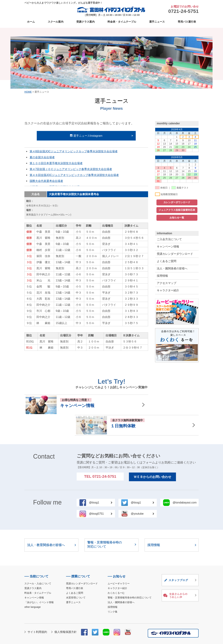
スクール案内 (56, 22)
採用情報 (162, 276)
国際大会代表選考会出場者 (46, 181)
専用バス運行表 (187, 22)
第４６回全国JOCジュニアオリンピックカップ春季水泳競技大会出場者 (74, 175)
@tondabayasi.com (185, 482)
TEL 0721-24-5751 (100, 456)
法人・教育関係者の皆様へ (52, 525)
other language (32, 587)
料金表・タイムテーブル (122, 22)
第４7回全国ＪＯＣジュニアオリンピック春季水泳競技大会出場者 (71, 169)
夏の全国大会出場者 (42, 157)
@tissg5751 (101, 493)
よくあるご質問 (167, 261)
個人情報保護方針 (66, 612)
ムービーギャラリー (119, 563)
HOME (28, 92)
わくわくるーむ (116, 573)
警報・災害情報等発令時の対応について (130, 577)
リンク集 (113, 591)
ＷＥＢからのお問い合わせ (152, 457)
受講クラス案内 (85, 22)
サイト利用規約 (37, 612)
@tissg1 (101, 482)
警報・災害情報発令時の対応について (112, 524)
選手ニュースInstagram (86, 136)
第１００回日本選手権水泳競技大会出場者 (56, 163)
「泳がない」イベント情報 (39, 582)
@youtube (142, 493)
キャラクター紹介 (168, 290)
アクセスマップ (167, 283)
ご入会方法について (169, 239)
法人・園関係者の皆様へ (172, 268)
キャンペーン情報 (168, 247)
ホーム (31, 22)
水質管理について (76, 577)
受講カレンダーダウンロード (175, 254)
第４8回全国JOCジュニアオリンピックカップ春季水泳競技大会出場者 (74, 151)
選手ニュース (157, 22)
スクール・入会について (38, 563)
